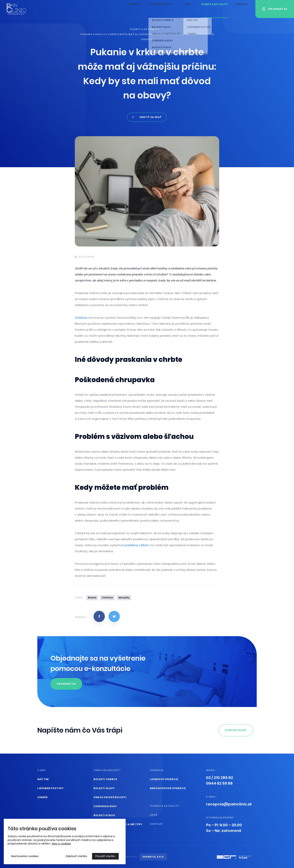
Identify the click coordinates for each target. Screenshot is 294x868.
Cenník (43, 797)
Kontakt (241, 9)
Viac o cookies (61, 844)
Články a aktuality (212, 9)
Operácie (126, 9)
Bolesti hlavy (104, 788)
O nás (184, 9)
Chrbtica (81, 318)
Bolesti (92, 598)
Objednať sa (66, 684)
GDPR (154, 815)
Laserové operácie (164, 779)
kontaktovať (236, 730)
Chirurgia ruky (105, 806)
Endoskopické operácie (168, 788)
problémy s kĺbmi (136, 545)
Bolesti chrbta (105, 779)
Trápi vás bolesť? (156, 9)
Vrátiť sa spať (151, 117)
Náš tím (43, 779)
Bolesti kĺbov (104, 815)
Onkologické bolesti (110, 797)
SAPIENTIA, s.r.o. (153, 857)
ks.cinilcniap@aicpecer (229, 804)
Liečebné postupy (50, 788)
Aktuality (124, 598)
